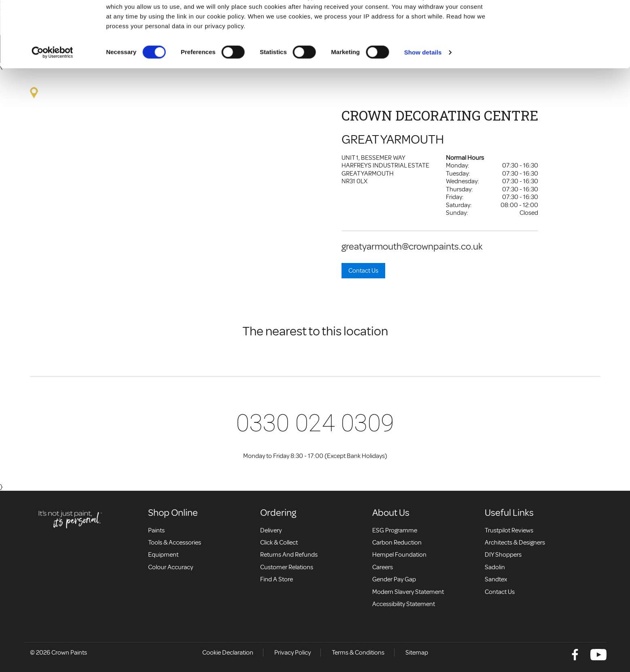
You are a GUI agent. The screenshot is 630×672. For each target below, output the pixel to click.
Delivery (271, 530)
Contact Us (363, 271)
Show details (423, 114)
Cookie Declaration (228, 653)
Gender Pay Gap (394, 579)
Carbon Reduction (397, 543)
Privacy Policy (293, 653)
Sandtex (496, 579)
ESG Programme (395, 530)
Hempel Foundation (399, 555)
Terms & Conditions (358, 653)
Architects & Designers (515, 543)
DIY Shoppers (503, 555)
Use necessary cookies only (562, 48)
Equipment (163, 555)
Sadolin (495, 567)
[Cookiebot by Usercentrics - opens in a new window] (52, 114)
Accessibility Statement (404, 604)
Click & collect (279, 543)
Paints (156, 530)
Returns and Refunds (289, 555)
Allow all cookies (563, 21)
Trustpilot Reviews (509, 530)
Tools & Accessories (175, 543)
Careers (383, 567)
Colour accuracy (171, 567)
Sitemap (417, 653)
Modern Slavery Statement (408, 592)
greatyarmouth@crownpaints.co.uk (412, 246)
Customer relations (287, 567)
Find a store (277, 579)
